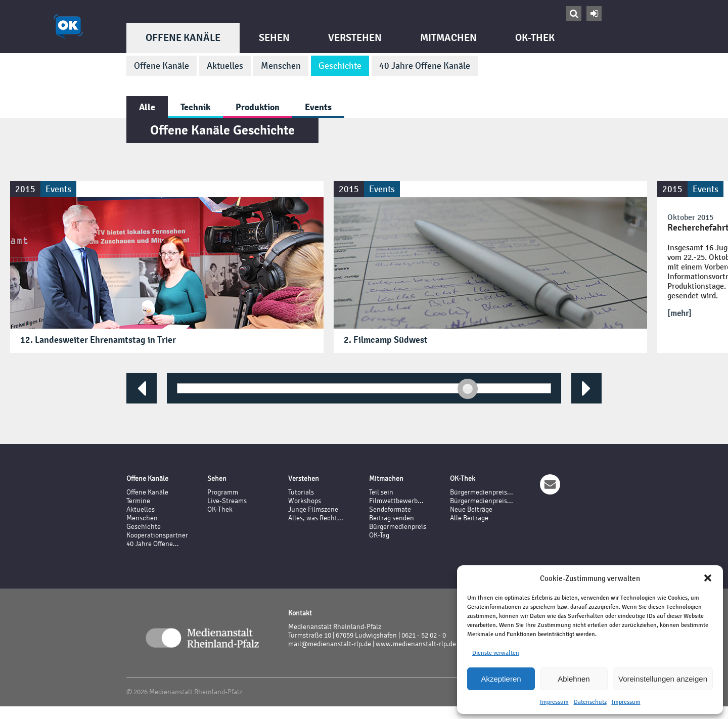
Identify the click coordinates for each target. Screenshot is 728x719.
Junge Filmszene (313, 509)
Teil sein (381, 492)
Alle (147, 107)
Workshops (305, 501)
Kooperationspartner (157, 535)
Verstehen (355, 38)
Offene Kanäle (183, 38)
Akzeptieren (501, 679)
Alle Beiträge (469, 518)
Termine (138, 501)
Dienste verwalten (496, 653)
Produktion (258, 107)
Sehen (274, 38)
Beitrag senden (392, 518)
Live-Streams (227, 501)
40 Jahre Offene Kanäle (425, 66)
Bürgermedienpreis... (482, 492)
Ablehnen (574, 679)
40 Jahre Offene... (153, 544)
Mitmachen (448, 38)
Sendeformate (390, 509)
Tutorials (301, 492)
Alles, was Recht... (316, 518)
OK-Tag (379, 535)
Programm (223, 492)
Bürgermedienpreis (398, 527)
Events (318, 107)
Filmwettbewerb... (396, 501)
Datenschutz (590, 702)
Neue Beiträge (471, 509)
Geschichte (340, 66)
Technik (195, 107)
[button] (708, 578)
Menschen (281, 66)
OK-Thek (535, 38)
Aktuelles (225, 66)
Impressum (554, 702)
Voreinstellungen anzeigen (663, 679)
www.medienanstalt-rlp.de (416, 644)
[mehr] (679, 313)
